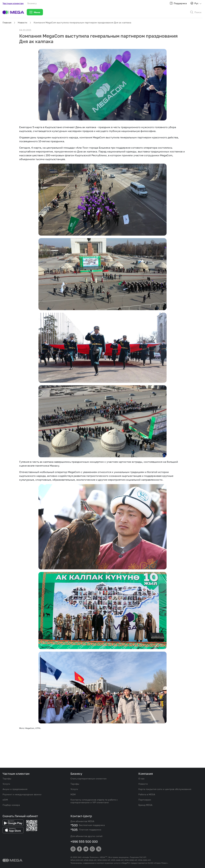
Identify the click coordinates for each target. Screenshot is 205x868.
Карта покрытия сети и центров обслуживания (165, 789)
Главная (7, 22)
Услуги (6, 784)
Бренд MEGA (145, 805)
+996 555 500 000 (84, 841)
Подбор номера (11, 805)
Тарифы (7, 779)
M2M (73, 794)
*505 (74, 830)
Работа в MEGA (147, 794)
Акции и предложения (15, 789)
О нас (141, 779)
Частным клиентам (13, 3)
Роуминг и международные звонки (22, 794)
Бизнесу (32, 3)
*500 (74, 825)
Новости (23, 22)
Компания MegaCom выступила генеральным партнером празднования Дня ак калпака (82, 22)
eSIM (5, 800)
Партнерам (145, 800)
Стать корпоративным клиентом (88, 779)
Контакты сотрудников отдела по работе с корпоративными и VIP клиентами (94, 801)
